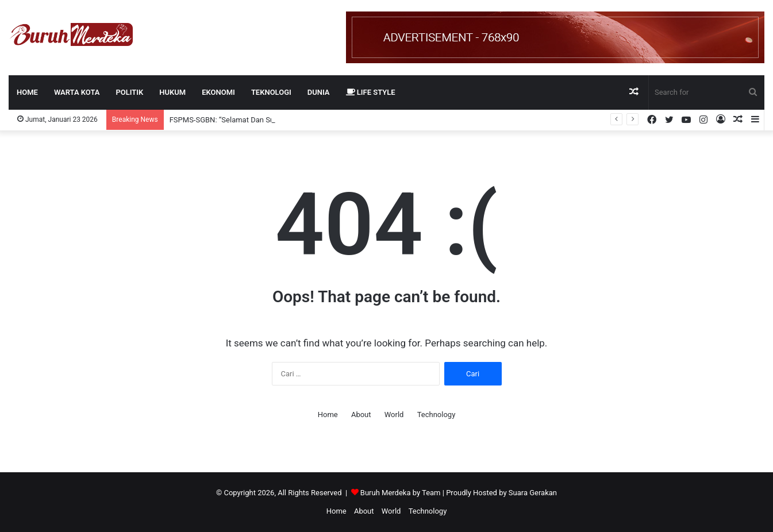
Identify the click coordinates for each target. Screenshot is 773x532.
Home (27, 92)
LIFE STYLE (371, 92)
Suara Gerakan (533, 493)
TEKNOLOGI (271, 92)
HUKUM (172, 92)
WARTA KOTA (77, 92)
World (394, 415)
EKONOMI (218, 92)
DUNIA (319, 92)
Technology (437, 415)
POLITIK (129, 92)
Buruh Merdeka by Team (401, 493)
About (361, 415)
